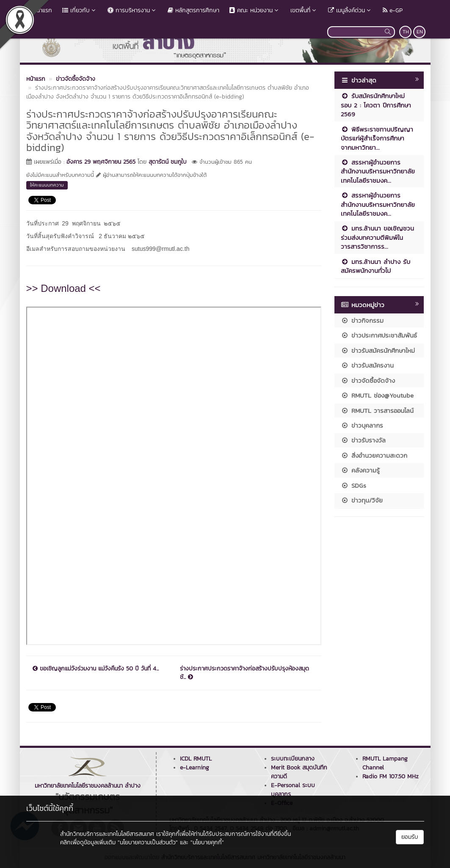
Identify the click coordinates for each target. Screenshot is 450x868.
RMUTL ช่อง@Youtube (377, 395)
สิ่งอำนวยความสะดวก (374, 455)
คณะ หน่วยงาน (255, 10)
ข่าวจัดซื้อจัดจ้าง (368, 380)
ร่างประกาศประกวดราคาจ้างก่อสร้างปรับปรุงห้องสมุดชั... (244, 673)
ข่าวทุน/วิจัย (362, 500)
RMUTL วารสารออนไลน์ (377, 411)
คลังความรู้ (360, 470)
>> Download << (63, 288)
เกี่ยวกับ (80, 10)
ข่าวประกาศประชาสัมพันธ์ (379, 335)
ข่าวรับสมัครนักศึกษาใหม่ (378, 350)
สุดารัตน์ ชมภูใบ (168, 162)
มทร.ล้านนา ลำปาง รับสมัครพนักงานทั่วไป (375, 266)
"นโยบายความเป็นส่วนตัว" (148, 842)
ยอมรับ (410, 837)
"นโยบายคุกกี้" (207, 842)
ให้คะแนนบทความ (47, 185)
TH (406, 32)
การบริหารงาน (133, 10)
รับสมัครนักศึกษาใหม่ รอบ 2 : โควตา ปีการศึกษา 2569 (376, 105)
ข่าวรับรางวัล (363, 440)
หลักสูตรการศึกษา (193, 10)
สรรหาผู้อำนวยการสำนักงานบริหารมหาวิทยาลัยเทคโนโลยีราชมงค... (378, 171)
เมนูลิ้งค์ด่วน (350, 10)
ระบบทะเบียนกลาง (293, 759)
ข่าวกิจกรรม (362, 320)
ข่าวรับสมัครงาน (367, 365)
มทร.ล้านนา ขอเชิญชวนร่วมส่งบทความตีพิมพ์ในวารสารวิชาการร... (377, 237)
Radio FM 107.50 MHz (391, 776)
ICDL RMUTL (196, 759)
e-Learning (195, 768)
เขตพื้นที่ (304, 10)
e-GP (393, 10)
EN (420, 32)
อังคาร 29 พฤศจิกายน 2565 (101, 162)
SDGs (353, 485)
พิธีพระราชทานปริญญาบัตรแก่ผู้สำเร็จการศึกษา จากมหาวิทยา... (377, 138)
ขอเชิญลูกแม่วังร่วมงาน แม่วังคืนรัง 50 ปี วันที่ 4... (96, 669)
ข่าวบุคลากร (362, 425)
